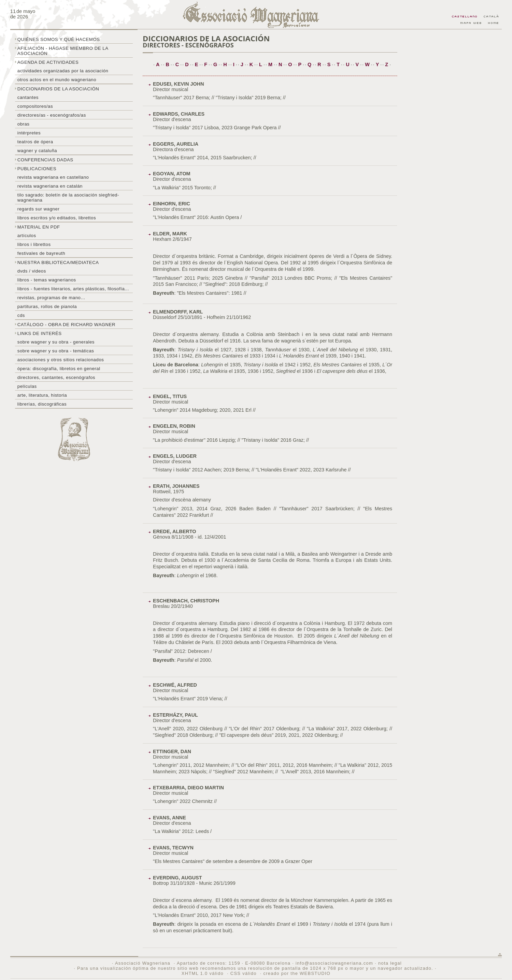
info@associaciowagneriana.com (334, 963)
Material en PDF (39, 227)
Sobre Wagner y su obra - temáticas (56, 351)
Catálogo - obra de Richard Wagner (66, 325)
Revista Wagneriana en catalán (50, 186)
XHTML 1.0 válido (203, 973)
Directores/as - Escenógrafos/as (52, 115)
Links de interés (40, 333)
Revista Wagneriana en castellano (53, 177)
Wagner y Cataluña (37, 151)
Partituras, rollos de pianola (47, 306)
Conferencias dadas (45, 160)
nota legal (390, 963)
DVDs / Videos (32, 271)
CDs (21, 315)
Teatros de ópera (35, 142)
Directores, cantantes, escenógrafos (56, 377)
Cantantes (28, 97)
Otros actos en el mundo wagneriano (57, 80)
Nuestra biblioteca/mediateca (58, 262)
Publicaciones (37, 169)
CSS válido (244, 973)
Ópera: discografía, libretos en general (59, 369)
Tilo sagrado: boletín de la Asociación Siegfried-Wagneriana (68, 198)
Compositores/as (35, 106)
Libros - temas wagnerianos (47, 280)
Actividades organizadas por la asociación (63, 71)
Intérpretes (29, 133)
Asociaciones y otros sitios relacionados (61, 360)
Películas (27, 386)
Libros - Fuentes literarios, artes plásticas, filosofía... (73, 289)
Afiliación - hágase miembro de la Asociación (63, 51)
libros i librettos (34, 244)
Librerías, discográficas (42, 404)
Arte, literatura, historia (42, 395)
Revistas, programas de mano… (51, 298)
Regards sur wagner (39, 209)
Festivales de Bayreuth (41, 253)
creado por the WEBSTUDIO (297, 973)
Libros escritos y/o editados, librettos (57, 218)
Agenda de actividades (48, 62)
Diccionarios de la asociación (58, 89)
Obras (24, 124)
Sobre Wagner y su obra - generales (56, 342)
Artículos (27, 236)
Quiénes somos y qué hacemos (59, 39)
